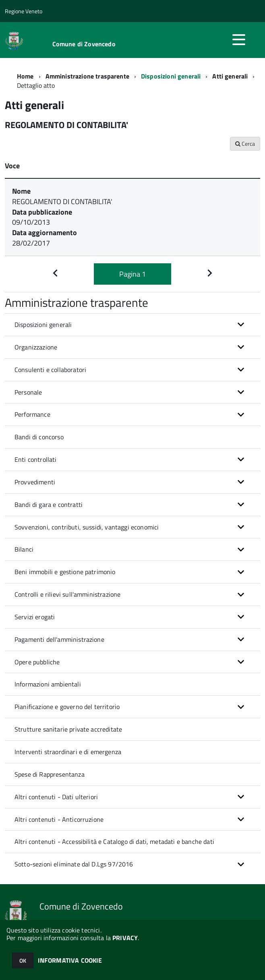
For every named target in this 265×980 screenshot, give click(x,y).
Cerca (245, 144)
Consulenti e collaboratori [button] (50, 370)
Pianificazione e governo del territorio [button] (67, 707)
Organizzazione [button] (36, 347)
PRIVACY (125, 938)
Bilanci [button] (24, 549)
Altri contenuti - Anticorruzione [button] (59, 819)
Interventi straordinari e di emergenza (68, 752)
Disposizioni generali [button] (43, 325)
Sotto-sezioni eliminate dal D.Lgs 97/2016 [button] (74, 864)
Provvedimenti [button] (35, 482)
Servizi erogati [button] (35, 617)
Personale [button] (28, 392)
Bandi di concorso (39, 437)
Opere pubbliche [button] (37, 662)
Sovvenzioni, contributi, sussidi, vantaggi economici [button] (87, 527)
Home (25, 76)
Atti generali (230, 76)
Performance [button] (32, 414)
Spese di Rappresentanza (50, 774)
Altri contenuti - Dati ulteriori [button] (56, 797)
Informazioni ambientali (48, 684)
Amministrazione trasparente (87, 76)
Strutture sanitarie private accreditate (68, 729)
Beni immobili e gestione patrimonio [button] (65, 572)
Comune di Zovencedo (84, 44)
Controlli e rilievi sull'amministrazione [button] (67, 594)
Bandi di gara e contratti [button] (49, 504)
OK (23, 960)
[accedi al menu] (239, 39)
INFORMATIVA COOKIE (70, 960)
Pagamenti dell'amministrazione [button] (59, 639)
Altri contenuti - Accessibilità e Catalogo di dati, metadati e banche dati (114, 841)
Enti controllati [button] (36, 459)
